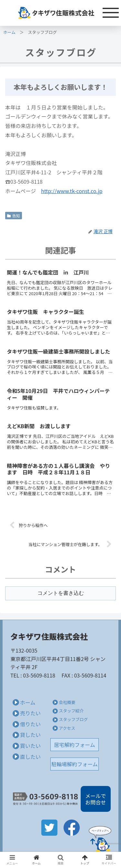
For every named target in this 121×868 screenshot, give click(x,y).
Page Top (100, 839)
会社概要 (67, 702)
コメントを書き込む (61, 593)
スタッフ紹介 (71, 711)
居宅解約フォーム (75, 745)
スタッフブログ (73, 719)
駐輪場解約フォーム (75, 764)
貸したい (30, 735)
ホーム (9, 32)
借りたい (30, 724)
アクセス (67, 728)
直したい (30, 757)
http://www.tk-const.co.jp (72, 191)
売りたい (30, 713)
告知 (14, 216)
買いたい (30, 746)
